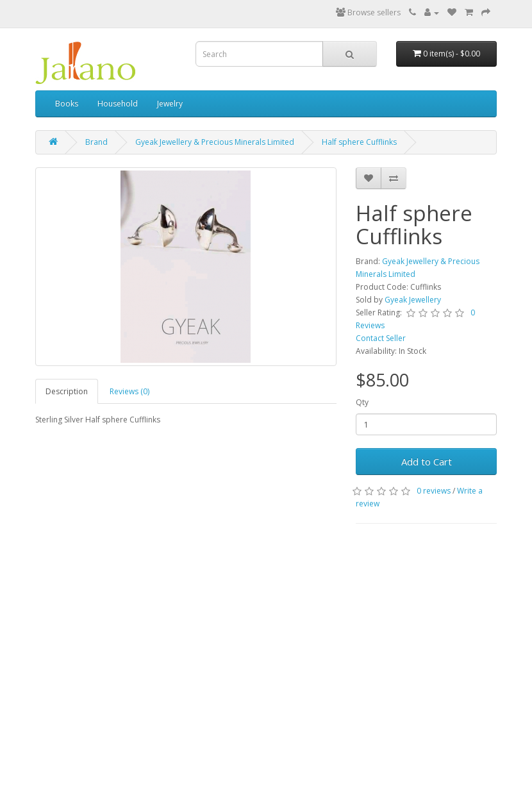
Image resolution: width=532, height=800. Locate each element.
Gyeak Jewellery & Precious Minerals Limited (215, 142)
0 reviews (434, 491)
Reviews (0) (129, 391)
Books (67, 104)
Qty (362, 402)
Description (67, 391)
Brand (96, 142)
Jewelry (170, 104)
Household (118, 104)
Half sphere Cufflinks (359, 142)
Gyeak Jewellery (413, 300)
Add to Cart (427, 462)
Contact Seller (381, 338)
